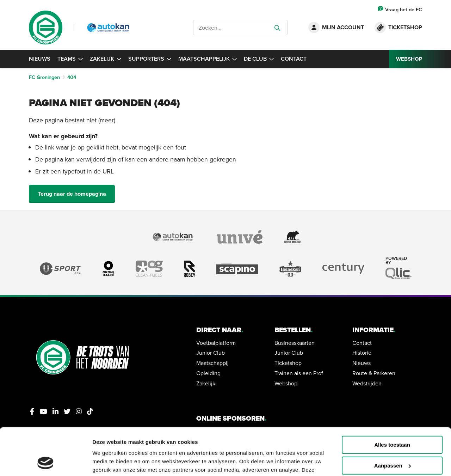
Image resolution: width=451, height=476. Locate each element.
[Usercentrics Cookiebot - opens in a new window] (46, 462)
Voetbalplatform (216, 343)
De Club (259, 59)
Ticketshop (288, 363)
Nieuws (40, 59)
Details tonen (109, 462)
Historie (362, 353)
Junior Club (211, 353)
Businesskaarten (295, 343)
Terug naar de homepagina (72, 194)
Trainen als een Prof (299, 373)
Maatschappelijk (208, 59)
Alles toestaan (392, 401)
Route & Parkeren (374, 373)
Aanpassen (393, 422)
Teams (70, 59)
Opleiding (208, 373)
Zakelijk (106, 59)
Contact (294, 59)
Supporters (150, 59)
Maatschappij (212, 363)
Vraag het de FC (400, 9)
